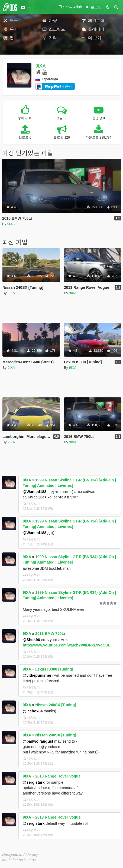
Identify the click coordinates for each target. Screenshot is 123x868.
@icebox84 (33, 711)
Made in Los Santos (19, 860)
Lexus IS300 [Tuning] (54, 669)
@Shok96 (31, 640)
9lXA (41, 66)
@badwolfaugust (38, 741)
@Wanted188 (35, 492)
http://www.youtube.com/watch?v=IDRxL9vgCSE (67, 645)
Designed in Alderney (20, 854)
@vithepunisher (37, 675)
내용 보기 (31, 504)
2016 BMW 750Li (50, 634)
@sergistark (34, 782)
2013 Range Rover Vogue (58, 776)
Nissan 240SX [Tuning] (56, 705)
